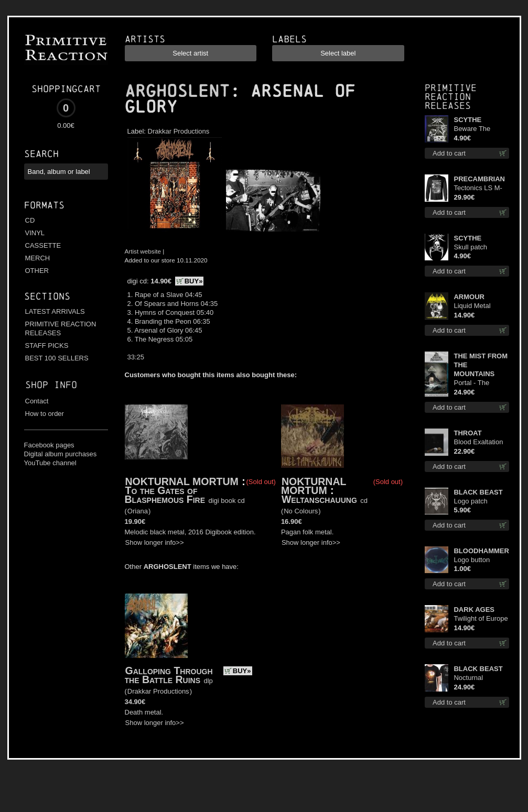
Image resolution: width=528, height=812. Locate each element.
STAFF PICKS (47, 345)
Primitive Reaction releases (451, 97)
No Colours (301, 511)
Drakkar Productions (179, 131)
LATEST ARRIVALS (55, 311)
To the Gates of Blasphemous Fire (165, 495)
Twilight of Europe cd (481, 619)
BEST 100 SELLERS (57, 358)
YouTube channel (50, 463)
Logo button (472, 560)
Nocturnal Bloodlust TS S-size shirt (477, 678)
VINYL (35, 233)
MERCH (38, 258)
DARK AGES (474, 610)
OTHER (37, 271)
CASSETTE (43, 245)
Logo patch (470, 501)
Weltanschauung (319, 499)
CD (30, 220)
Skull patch (470, 247)
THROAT (467, 433)
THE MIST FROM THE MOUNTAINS (481, 365)
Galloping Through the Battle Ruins (169, 675)
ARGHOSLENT (177, 91)
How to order (45, 414)
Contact (37, 401)
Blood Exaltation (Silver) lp (478, 442)
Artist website (143, 251)
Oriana (138, 511)
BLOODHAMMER (481, 551)
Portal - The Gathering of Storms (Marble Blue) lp (477, 383)
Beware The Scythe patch (473, 129)
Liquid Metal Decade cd (472, 306)
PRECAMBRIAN (479, 179)
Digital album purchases (61, 454)
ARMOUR (469, 297)
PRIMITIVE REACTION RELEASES (61, 328)
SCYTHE (467, 120)
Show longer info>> (155, 542)
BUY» (194, 281)
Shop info (51, 385)
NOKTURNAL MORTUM (182, 481)
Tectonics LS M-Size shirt (478, 188)
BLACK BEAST (478, 492)
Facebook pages (49, 445)
